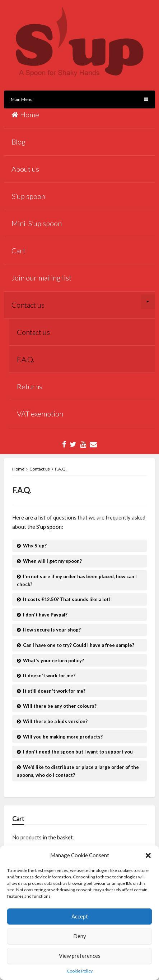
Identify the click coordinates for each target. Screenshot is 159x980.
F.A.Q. (25, 359)
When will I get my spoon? (52, 561)
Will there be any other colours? (60, 706)
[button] (148, 855)
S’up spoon (28, 196)
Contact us (28, 305)
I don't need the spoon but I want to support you (78, 752)
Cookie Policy (80, 971)
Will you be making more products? (63, 737)
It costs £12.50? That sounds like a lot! (67, 599)
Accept (80, 916)
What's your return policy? (53, 660)
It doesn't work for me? (49, 676)
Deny (80, 936)
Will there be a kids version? (55, 721)
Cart (18, 250)
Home (25, 114)
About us (25, 169)
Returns (30, 386)
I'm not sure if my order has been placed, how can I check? (77, 580)
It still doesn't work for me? (54, 691)
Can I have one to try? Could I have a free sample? (79, 645)
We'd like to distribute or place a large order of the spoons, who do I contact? (78, 771)
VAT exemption (40, 414)
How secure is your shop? (52, 630)
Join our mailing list (41, 278)
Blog (18, 142)
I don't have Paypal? (45, 615)
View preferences (80, 956)
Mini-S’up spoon (37, 223)
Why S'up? (35, 546)
